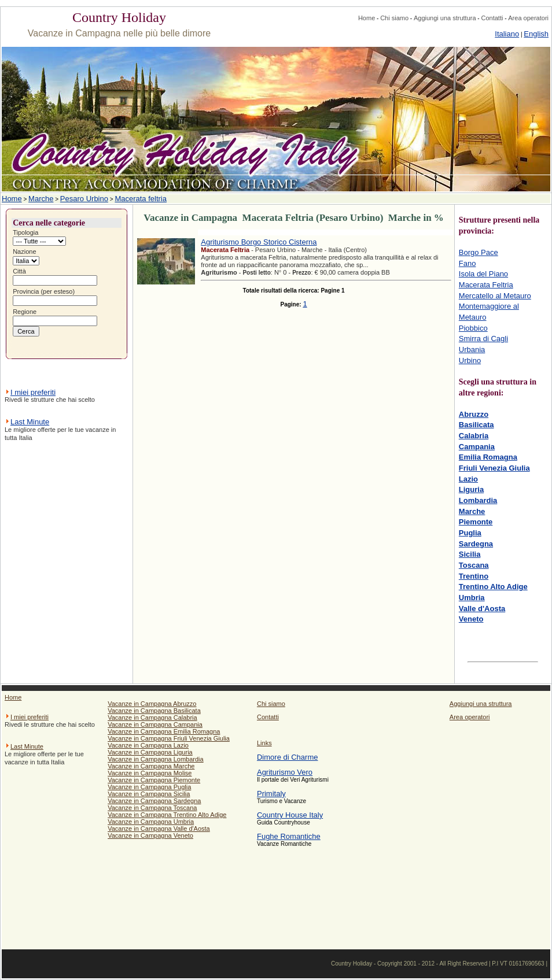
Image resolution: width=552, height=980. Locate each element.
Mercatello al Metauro (495, 296)
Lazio (468, 479)
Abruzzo (474, 414)
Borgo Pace (479, 252)
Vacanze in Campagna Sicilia (149, 794)
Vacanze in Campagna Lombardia (156, 759)
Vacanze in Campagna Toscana (152, 808)
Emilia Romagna (488, 457)
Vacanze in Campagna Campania (155, 724)
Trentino (474, 576)
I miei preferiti (33, 392)
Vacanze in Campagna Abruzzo (152, 704)
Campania (477, 447)
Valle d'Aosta (482, 609)
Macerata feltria (141, 199)
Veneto (471, 619)
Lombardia (478, 500)
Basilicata (476, 425)
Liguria (471, 489)
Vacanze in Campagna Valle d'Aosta (159, 829)
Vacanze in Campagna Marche (151, 766)
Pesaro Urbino (84, 199)
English (536, 34)
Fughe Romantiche (289, 836)
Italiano (507, 34)
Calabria (474, 436)
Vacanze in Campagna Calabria (152, 718)
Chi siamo (394, 18)
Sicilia (470, 554)
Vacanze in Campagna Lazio (148, 745)
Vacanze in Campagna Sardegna (154, 801)
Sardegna (476, 544)
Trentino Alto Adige (493, 587)
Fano (468, 263)
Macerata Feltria (486, 285)
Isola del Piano (483, 274)
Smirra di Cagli (483, 339)
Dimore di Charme (287, 757)
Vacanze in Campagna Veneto (150, 835)
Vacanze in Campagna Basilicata (154, 711)
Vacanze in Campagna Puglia (149, 787)
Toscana (474, 565)
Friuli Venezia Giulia (494, 468)
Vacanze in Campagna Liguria (150, 752)
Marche (41, 199)
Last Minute (30, 422)
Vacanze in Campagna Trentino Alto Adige (167, 815)
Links (264, 743)
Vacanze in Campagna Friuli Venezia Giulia (169, 738)
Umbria (472, 598)
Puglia (470, 533)
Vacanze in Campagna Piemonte (154, 780)
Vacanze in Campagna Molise (150, 773)
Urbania (472, 350)
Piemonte (476, 522)
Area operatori (528, 18)
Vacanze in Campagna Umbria (151, 822)
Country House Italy (290, 815)
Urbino (470, 360)
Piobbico (473, 328)
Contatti (492, 18)
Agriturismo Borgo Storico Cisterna (259, 242)
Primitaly (271, 794)
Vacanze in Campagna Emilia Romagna (164, 731)
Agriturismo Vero (285, 772)
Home (367, 18)
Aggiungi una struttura (445, 18)
